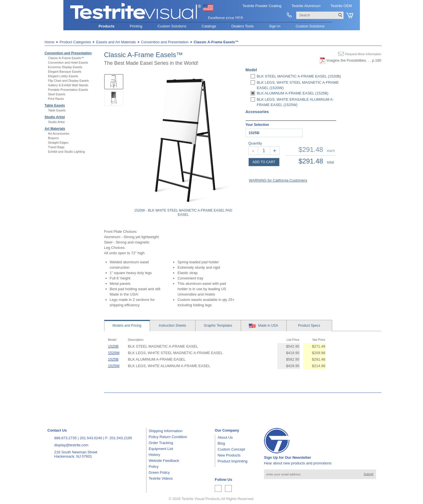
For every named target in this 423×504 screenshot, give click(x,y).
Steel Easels (57, 94)
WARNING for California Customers (278, 180)
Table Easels (55, 105)
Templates (218, 326)
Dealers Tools (243, 26)
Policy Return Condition (168, 437)
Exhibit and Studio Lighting (66, 152)
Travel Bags (56, 147)
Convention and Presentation (68, 53)
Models (127, 326)
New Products (229, 455)
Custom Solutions (172, 26)
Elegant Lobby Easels (63, 76)
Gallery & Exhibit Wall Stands (68, 85)
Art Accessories (59, 133)
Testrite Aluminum (306, 6)
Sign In (274, 26)
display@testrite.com (71, 445)
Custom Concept (231, 449)
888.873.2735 (66, 438)
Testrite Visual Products (201, 499)
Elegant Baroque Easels (65, 72)
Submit (368, 474)
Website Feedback (164, 461)
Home (50, 42)
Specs (309, 326)
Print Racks (56, 99)
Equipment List (161, 449)
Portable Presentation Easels (68, 90)
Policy (154, 467)
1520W (114, 353)
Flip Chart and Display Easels (68, 81)
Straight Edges (58, 143)
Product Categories (75, 42)
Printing (136, 26)
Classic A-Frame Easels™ (66, 58)
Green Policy (159, 472)
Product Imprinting (233, 461)
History (154, 455)
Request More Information (363, 54)
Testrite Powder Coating (262, 6)
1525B (113, 359)
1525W (114, 366)
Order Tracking (161, 443)
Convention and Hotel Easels (68, 63)
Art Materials (55, 129)
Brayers (53, 138)
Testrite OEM (341, 6)
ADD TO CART (264, 162)
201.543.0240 (91, 438)
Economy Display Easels (65, 67)
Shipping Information (166, 431)
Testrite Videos (161, 478)
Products (106, 26)
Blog (221, 443)
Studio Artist (55, 117)
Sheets (172, 326)
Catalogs (209, 26)
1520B (113, 346)
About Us (225, 437)
